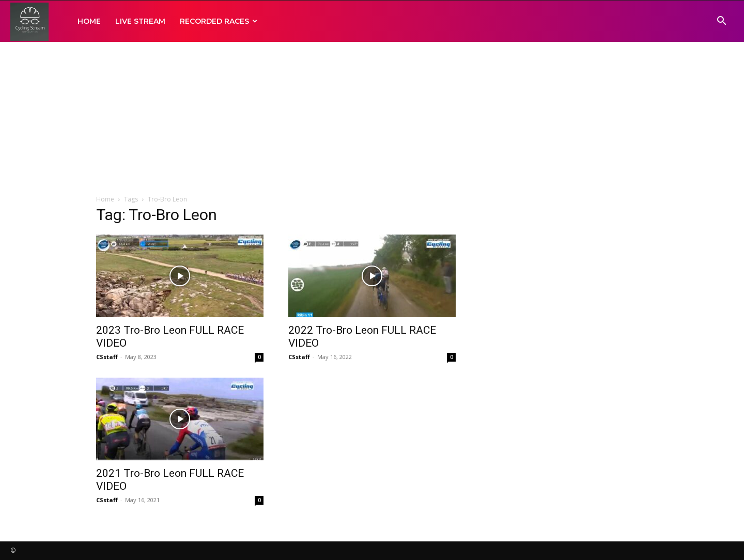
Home (105, 199)
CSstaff (107, 357)
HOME (89, 21)
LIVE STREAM (140, 21)
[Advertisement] (372, 119)
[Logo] (29, 21)
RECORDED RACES (219, 21)
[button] (721, 22)
